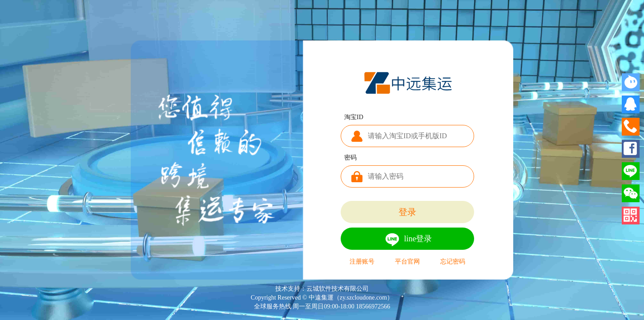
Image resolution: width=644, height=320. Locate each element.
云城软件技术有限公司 (338, 289)
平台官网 (407, 262)
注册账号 (362, 262)
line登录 (408, 240)
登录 (407, 212)
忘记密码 (453, 262)
